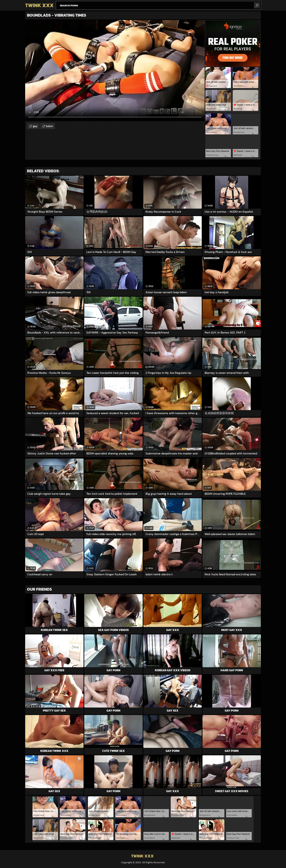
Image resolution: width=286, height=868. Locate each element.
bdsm (50, 126)
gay (35, 126)
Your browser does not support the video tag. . (115, 71)
